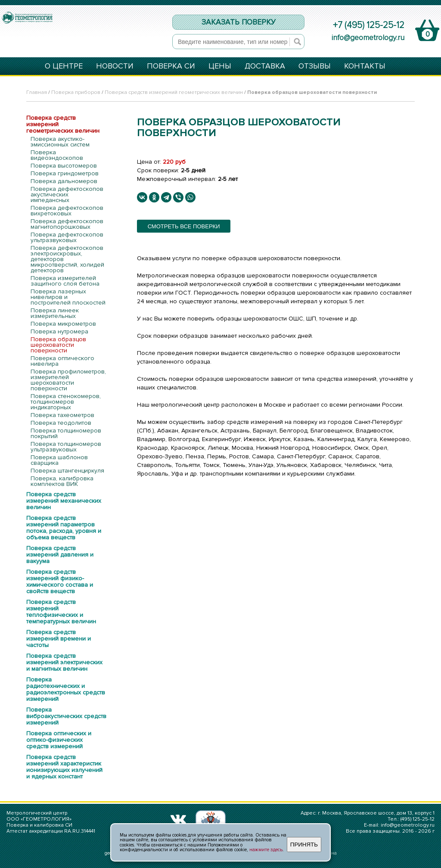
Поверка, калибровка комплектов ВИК (62, 481)
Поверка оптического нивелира (62, 361)
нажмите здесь (266, 850)
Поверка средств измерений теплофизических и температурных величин (61, 612)
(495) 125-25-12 (418, 819)
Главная (37, 92)
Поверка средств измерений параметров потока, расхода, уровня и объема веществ (64, 528)
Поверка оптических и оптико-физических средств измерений (59, 740)
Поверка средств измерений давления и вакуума (60, 555)
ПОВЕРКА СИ (171, 66)
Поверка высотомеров (64, 166)
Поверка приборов (76, 92)
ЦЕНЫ (220, 66)
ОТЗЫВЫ (315, 66)
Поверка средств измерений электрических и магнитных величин (64, 662)
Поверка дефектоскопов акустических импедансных (67, 194)
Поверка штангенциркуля (67, 471)
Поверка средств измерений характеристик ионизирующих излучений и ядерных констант (64, 767)
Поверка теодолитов (61, 423)
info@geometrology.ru (368, 37)
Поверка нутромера (59, 331)
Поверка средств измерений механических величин (64, 501)
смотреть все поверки (184, 226)
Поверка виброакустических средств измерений (66, 716)
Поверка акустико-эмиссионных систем (60, 142)
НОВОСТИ (115, 66)
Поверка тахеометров (62, 415)
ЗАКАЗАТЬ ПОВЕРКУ (239, 22)
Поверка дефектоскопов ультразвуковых (67, 237)
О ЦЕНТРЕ (64, 66)
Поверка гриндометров (65, 173)
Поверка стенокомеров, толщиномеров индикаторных (66, 402)
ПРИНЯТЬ (304, 845)
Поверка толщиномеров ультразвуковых (66, 447)
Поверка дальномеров (64, 181)
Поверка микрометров (63, 324)
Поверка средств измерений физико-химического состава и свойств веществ (60, 582)
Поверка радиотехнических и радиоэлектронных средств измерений (66, 689)
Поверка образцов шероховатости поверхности (58, 345)
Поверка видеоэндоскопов (57, 155)
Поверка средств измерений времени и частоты (59, 639)
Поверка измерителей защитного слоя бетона (65, 281)
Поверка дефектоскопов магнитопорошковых (67, 224)
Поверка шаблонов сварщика (59, 460)
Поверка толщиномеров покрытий (66, 433)
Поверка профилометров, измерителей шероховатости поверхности (68, 380)
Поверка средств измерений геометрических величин (174, 92)
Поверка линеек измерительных (55, 313)
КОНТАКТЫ (365, 66)
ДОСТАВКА (265, 66)
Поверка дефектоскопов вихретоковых (67, 211)
